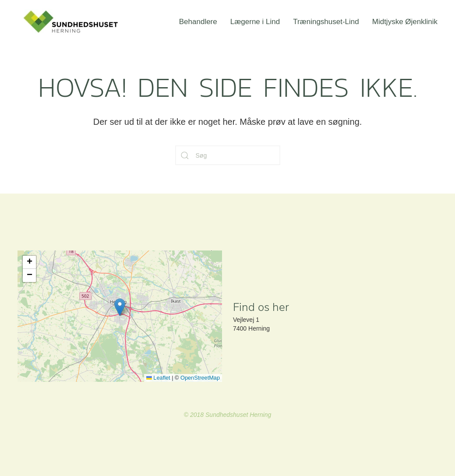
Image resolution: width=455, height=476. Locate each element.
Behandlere (198, 22)
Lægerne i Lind (255, 22)
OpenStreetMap (200, 378)
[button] (120, 307)
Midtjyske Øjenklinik (405, 22)
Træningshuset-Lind (326, 22)
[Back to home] (72, 22)
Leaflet (158, 378)
